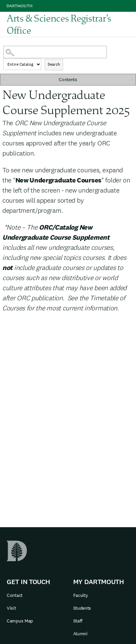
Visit (11, 608)
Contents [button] (68, 79)
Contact (15, 595)
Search (54, 64)
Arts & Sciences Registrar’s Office (59, 24)
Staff (78, 621)
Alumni (80, 634)
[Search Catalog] (55, 52)
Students (82, 608)
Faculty (81, 595)
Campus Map (20, 621)
